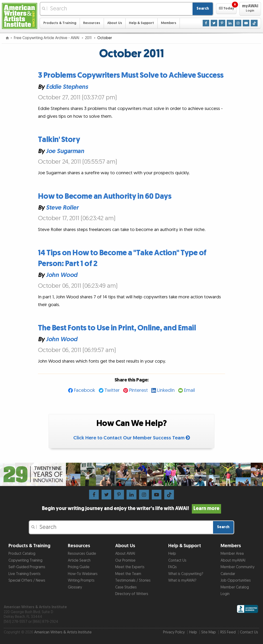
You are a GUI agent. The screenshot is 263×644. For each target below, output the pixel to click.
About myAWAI (233, 561)
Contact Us (177, 561)
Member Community (238, 567)
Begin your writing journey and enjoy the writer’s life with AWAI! (131, 509)
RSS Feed (228, 632)
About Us (115, 23)
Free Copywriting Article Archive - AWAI (47, 38)
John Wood (62, 275)
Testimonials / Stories (133, 581)
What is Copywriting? (186, 574)
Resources (92, 23)
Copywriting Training (25, 561)
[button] (226, 9)
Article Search (79, 561)
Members (169, 23)
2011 (89, 38)
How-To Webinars (83, 574)
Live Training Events (25, 574)
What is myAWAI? (182, 581)
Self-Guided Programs (27, 567)
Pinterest (138, 390)
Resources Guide (82, 554)
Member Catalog (235, 587)
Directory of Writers (132, 594)
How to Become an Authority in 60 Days (105, 196)
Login (225, 594)
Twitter (112, 390)
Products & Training (60, 23)
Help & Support (141, 23)
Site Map (209, 632)
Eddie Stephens (67, 87)
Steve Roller (62, 208)
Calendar (228, 574)
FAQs (173, 567)
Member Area (232, 554)
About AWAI (125, 554)
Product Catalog (22, 554)
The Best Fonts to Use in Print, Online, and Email (117, 328)
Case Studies (126, 587)
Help (172, 554)
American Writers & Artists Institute (63, 632)
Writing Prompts (81, 581)
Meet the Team (128, 574)
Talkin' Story (59, 140)
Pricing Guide (79, 567)
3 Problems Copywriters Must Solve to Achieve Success (131, 75)
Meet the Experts (130, 567)
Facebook (84, 390)
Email (189, 390)
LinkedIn (166, 390)
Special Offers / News (27, 581)
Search (203, 9)
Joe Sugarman (65, 151)
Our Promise (125, 561)
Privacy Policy (174, 632)
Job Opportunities (236, 581)
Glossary (75, 587)
